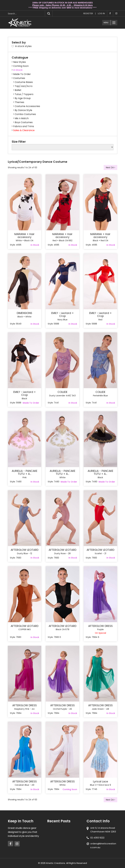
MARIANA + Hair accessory (24, 236)
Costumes (19, 78)
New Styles (19, 62)
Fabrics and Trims (24, 126)
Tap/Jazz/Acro (24, 86)
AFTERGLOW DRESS (100, 626)
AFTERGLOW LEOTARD (25, 550)
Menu (106, 23)
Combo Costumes (25, 114)
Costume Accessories (27, 106)
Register (88, 13)
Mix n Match (22, 118)
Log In (101, 13)
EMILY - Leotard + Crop (62, 315)
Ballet (18, 90)
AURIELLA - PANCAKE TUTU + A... (25, 472)
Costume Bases (24, 82)
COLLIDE (62, 392)
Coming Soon (21, 66)
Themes (19, 102)
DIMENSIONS (24, 313)
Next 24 (110, 167)
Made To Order (22, 74)
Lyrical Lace (100, 782)
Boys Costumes (24, 122)
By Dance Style (23, 110)
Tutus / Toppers (24, 94)
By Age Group (23, 98)
